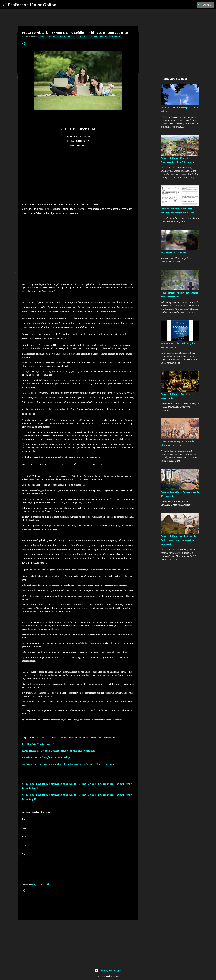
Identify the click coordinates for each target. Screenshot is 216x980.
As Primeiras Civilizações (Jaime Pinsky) (46, 757)
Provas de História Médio (111, 37)
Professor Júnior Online (32, 5)
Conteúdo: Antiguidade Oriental (61, 37)
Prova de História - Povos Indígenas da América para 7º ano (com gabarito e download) (178, 540)
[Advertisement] (78, 179)
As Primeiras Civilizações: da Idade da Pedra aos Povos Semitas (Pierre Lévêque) (69, 764)
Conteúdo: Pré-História (87, 37)
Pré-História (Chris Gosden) (38, 744)
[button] (24, 44)
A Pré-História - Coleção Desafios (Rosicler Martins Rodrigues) (59, 751)
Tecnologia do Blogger (108, 971)
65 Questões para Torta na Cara (175, 253)
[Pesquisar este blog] (199, 5)
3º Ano (42, 37)
